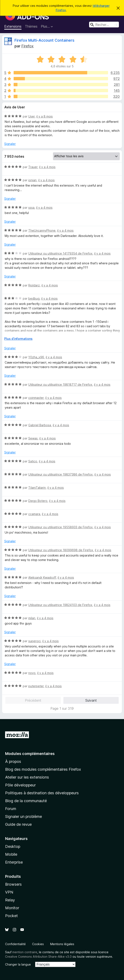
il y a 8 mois (45, 116)
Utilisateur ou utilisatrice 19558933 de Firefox (61, 527)
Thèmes (31, 26)
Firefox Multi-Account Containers (44, 40)
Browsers (13, 884)
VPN (9, 892)
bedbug (34, 298)
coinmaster (36, 398)
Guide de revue (18, 824)
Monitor (12, 908)
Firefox (27, 46)
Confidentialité (15, 944)
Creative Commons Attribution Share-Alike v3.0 (38, 957)
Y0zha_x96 (36, 357)
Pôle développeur (20, 785)
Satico (33, 461)
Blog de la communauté (26, 801)
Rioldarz (34, 285)
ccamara (34, 514)
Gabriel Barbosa (40, 425)
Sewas (33, 438)
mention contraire (25, 952)
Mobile (11, 854)
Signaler (10, 144)
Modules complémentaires (30, 754)
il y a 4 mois (47, 167)
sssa (31, 207)
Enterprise (14, 862)
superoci (34, 641)
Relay (10, 900)
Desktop (13, 846)
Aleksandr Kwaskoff (42, 577)
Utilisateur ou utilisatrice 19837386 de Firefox (61, 474)
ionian (32, 180)
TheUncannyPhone (42, 230)
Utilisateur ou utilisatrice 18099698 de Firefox (61, 550)
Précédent (33, 700)
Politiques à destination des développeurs (42, 793)
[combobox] (104, 25)
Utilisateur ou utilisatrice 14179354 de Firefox (60, 253)
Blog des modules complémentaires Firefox (43, 769)
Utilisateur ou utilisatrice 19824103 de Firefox (60, 605)
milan (32, 618)
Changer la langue (18, 964)
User (31, 116)
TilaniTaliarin (37, 488)
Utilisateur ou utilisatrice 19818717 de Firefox (60, 384)
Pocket (11, 916)
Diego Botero (38, 501)
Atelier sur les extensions (27, 777)
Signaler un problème (24, 816)
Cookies (38, 944)
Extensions (13, 26)
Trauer (33, 167)
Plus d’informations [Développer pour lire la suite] (18, 339)
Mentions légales (62, 944)
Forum (11, 809)
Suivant (91, 700)
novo (32, 673)
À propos (13, 761)
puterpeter (36, 686)
